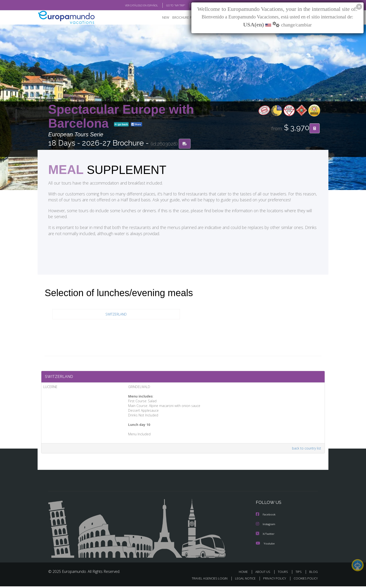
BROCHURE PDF (181, 18)
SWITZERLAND (116, 315)
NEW (161, 18)
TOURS (284, 573)
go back (121, 125)
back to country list (306, 450)
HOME (245, 573)
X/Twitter (265, 536)
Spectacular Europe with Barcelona (121, 117)
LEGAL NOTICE (242, 580)
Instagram (266, 526)
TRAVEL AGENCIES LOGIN (205, 580)
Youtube (265, 545)
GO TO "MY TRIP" (168, 5)
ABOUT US (264, 573)
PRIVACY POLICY (272, 580)
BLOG (191, 5)
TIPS (299, 573)
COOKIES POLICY (305, 580)
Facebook (266, 517)
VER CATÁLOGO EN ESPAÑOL (131, 5)
